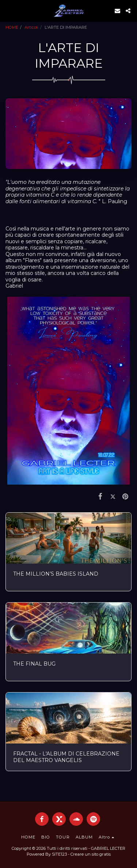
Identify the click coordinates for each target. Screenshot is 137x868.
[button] (8, 11)
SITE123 (59, 854)
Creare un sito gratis (91, 854)
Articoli (31, 27)
